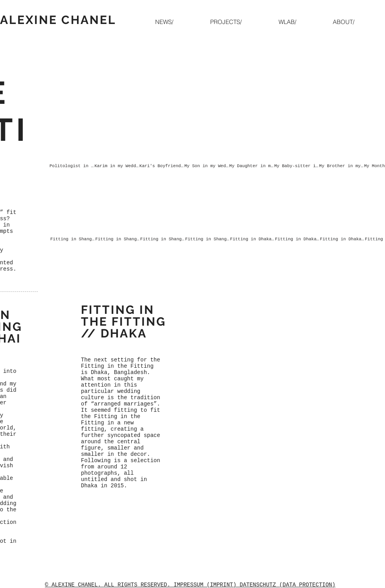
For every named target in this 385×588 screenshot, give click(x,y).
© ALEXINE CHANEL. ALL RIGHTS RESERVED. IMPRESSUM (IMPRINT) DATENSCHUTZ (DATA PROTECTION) (190, 585)
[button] (238, 22)
